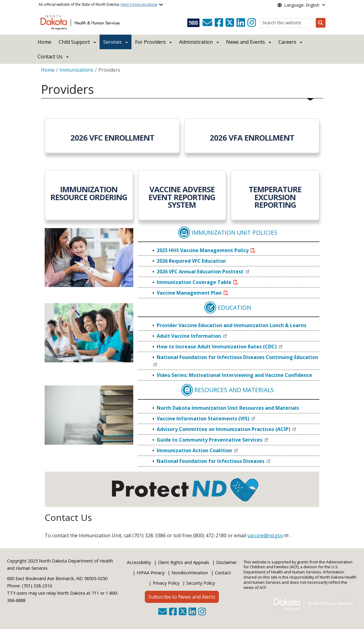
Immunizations (77, 70)
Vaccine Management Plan (190, 293)
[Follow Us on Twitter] (230, 23)
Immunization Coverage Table (195, 282)
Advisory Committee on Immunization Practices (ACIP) (224, 429)
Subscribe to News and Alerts (182, 597)
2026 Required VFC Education (191, 261)
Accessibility (139, 562)
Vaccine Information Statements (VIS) (204, 419)
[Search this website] (287, 23)
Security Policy (201, 583)
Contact (223, 573)
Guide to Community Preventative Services (210, 440)
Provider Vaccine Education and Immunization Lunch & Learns (231, 325)
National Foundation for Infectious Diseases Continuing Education (237, 357)
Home (44, 42)
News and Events (246, 42)
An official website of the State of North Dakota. (98, 5)
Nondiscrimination (190, 573)
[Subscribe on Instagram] (252, 23)
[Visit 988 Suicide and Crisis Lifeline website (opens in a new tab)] (193, 23)
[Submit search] (321, 23)
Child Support (74, 42)
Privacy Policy (166, 583)
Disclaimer (226, 562)
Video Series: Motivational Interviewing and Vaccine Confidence (234, 375)
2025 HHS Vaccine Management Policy (203, 250)
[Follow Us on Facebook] (219, 23)
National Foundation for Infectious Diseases (211, 461)
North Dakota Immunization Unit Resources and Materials (228, 408)
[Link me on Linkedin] (241, 23)
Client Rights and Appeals (184, 562)
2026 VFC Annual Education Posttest (201, 272)
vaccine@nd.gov (265, 535)
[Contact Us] (207, 23)
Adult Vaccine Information (189, 336)
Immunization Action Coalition (195, 450)
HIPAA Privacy (151, 573)
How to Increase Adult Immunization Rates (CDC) (217, 347)
